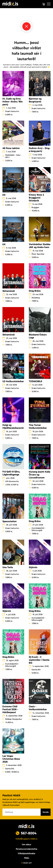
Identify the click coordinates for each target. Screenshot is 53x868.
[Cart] (44, 4)
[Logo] (10, 4)
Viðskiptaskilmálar (27, 853)
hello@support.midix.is (26, 839)
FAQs (27, 858)
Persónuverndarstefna (26, 849)
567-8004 (29, 833)
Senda (46, 812)
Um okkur (26, 844)
